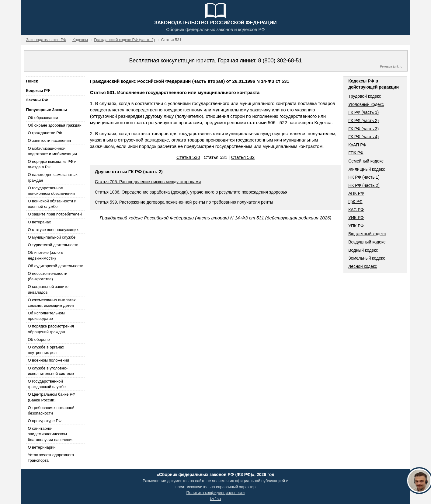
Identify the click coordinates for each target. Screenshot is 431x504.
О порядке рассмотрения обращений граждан (51, 329)
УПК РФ (356, 226)
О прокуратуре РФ (45, 421)
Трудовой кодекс (365, 96)
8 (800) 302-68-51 (280, 61)
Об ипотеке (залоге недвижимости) (46, 255)
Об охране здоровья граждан (55, 125)
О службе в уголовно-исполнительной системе (51, 371)
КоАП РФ (357, 145)
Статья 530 (188, 157)
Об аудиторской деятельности (56, 266)
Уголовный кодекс (366, 104)
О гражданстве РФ (45, 133)
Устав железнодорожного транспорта (51, 458)
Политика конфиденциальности (216, 493)
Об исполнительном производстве (46, 316)
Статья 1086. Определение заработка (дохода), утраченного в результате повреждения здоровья (191, 192)
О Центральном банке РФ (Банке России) (52, 397)
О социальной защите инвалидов (48, 289)
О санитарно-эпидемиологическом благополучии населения (51, 434)
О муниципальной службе (52, 237)
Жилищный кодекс (367, 169)
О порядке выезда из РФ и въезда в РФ (52, 164)
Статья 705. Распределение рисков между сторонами (148, 182)
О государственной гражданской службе (47, 384)
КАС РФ (356, 210)
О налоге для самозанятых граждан (53, 177)
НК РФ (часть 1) (364, 177)
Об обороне (39, 339)
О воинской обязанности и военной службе (52, 204)
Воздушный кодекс (367, 242)
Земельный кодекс (367, 258)
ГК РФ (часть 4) (363, 137)
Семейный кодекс (366, 161)
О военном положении (49, 360)
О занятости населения (50, 140)
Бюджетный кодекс (367, 234)
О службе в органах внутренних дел (46, 350)
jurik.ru (398, 66)
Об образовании (43, 118)
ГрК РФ (355, 201)
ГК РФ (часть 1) (363, 112)
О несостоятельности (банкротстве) (48, 276)
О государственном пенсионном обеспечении (51, 191)
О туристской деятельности (53, 245)
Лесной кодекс (363, 266)
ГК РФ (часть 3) (363, 129)
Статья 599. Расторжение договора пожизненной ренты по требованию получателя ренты (184, 202)
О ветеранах (40, 222)
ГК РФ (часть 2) (363, 121)
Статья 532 (243, 157)
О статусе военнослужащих (53, 230)
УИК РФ (356, 218)
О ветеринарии (42, 447)
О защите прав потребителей (55, 214)
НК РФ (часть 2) (364, 185)
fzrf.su (215, 499)
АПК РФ (356, 193)
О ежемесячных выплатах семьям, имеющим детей (52, 303)
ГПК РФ (356, 153)
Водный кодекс (363, 250)
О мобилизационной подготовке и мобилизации (52, 151)
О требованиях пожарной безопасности (51, 410)
